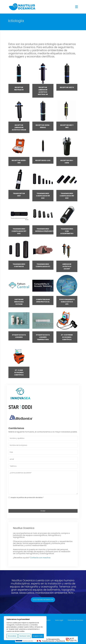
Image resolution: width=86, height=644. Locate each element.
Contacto (47, 620)
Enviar (43, 511)
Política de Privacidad (75, 620)
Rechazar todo (25, 636)
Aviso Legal (59, 620)
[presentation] (43, 504)
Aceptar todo (38, 636)
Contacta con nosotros (40, 558)
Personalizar (12, 636)
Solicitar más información (43, 600)
